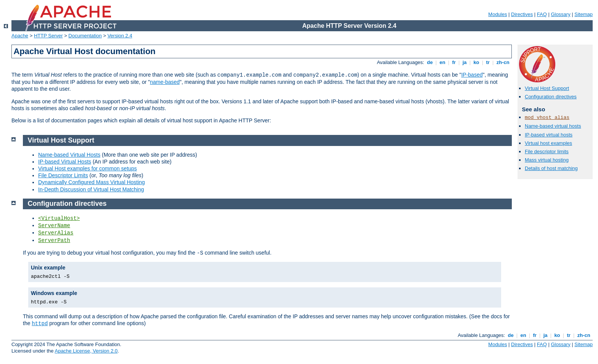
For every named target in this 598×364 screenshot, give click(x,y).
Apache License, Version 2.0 (86, 351)
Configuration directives (551, 97)
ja (465, 62)
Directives (522, 14)
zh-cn (503, 62)
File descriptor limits (547, 152)
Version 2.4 (120, 36)
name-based (165, 82)
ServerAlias (56, 233)
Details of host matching (551, 168)
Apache (20, 36)
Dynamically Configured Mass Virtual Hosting (92, 182)
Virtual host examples (548, 143)
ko (476, 62)
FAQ (542, 14)
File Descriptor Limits (63, 175)
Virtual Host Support (547, 88)
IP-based (472, 75)
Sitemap (584, 14)
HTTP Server (48, 36)
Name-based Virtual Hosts (69, 155)
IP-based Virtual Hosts (65, 162)
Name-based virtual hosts (553, 126)
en (442, 62)
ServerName (54, 226)
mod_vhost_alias (547, 118)
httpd (40, 324)
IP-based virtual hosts (549, 135)
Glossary (560, 14)
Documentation (85, 36)
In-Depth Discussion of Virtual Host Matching (91, 189)
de (430, 62)
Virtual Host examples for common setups (88, 168)
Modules (498, 14)
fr (454, 62)
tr (488, 62)
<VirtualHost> (59, 218)
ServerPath (54, 241)
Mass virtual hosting (547, 160)
